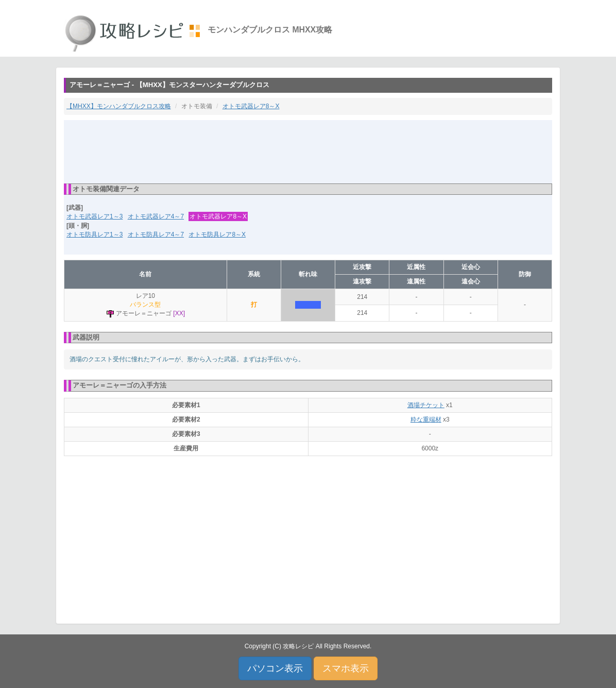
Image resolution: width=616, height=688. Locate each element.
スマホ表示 (346, 668)
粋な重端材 (426, 419)
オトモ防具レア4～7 (156, 234)
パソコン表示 (275, 668)
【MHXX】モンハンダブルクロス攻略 (119, 106)
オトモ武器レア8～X (251, 106)
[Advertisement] (308, 151)
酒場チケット (426, 405)
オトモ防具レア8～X (217, 234)
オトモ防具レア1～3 (95, 234)
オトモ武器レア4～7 (156, 216)
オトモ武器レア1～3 (95, 216)
